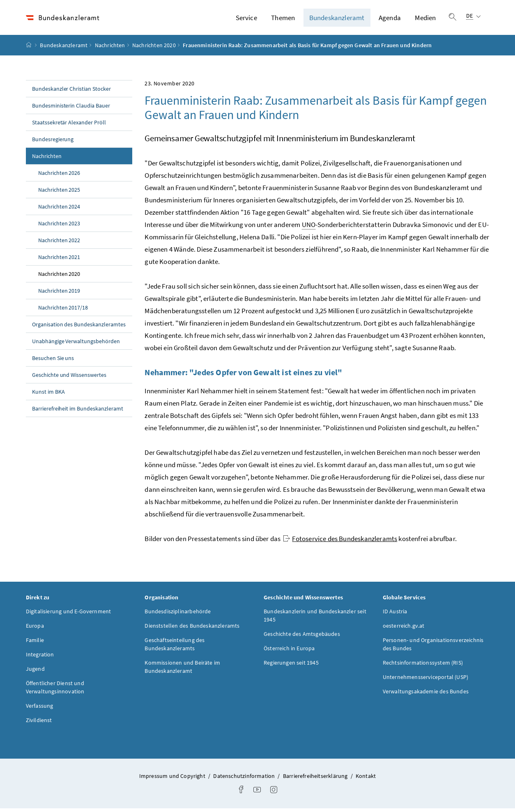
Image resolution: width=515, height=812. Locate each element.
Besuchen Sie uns (53, 362)
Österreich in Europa (289, 652)
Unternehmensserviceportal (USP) (425, 681)
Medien (425, 19)
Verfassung (40, 709)
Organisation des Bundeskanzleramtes (79, 328)
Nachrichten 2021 (59, 261)
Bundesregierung (53, 143)
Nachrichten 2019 (59, 294)
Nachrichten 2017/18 (63, 311)
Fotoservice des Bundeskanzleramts (340, 542)
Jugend (35, 672)
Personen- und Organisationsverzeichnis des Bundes (433, 648)
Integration (40, 658)
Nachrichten (110, 49)
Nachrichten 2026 (59, 177)
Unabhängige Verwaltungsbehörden (76, 345)
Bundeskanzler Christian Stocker (72, 92)
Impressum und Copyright (173, 780)
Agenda (390, 19)
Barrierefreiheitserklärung (316, 780)
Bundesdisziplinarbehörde (178, 615)
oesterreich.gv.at (404, 629)
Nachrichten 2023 (59, 227)
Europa (35, 629)
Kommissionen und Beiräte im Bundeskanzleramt (182, 670)
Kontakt (366, 780)
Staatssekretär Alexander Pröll (69, 126)
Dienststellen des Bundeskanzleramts (192, 629)
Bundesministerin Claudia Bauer (71, 109)
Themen (283, 19)
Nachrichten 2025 (59, 193)
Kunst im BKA (48, 395)
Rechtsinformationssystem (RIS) (423, 666)
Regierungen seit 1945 (291, 666)
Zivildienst (39, 724)
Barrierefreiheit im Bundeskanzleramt (78, 412)
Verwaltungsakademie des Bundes (426, 695)
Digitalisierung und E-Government (69, 615)
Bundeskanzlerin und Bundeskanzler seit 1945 (315, 619)
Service (246, 19)
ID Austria (395, 615)
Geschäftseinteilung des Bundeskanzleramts (175, 648)
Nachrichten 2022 (59, 244)
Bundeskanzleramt (337, 19)
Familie (35, 644)
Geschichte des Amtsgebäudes (302, 638)
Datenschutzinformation (245, 780)
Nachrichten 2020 (154, 49)
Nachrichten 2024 (59, 210)
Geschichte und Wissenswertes (69, 378)
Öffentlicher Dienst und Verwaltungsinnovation (55, 691)
